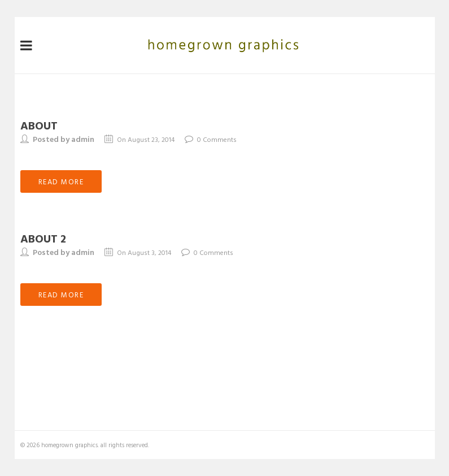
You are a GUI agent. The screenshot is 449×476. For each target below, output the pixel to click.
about (39, 125)
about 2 (43, 238)
